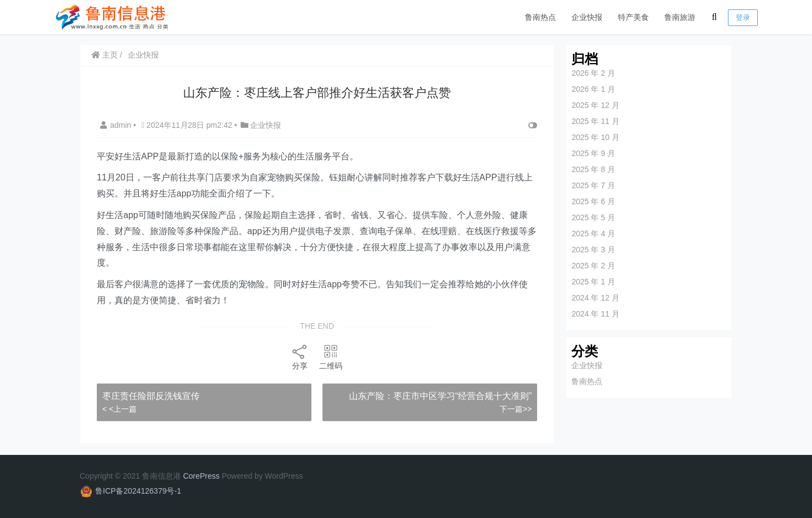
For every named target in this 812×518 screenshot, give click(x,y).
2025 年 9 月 (593, 153)
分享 (300, 357)
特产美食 (633, 17)
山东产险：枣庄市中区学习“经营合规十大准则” (441, 396)
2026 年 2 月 (593, 73)
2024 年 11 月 (595, 314)
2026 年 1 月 (593, 89)
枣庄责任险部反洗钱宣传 (151, 396)
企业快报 (587, 17)
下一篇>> (516, 409)
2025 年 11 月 (595, 121)
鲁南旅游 (680, 17)
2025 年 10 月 (595, 137)
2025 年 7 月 (593, 185)
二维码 (331, 357)
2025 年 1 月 (593, 282)
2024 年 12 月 (595, 298)
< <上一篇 (119, 409)
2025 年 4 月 (593, 234)
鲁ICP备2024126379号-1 (138, 491)
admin (117, 125)
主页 (105, 55)
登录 (743, 17)
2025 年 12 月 (595, 105)
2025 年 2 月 (593, 266)
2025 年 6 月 (593, 201)
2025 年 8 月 (593, 169)
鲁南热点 (540, 17)
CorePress (201, 476)
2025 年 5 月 (593, 217)
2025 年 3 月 (593, 250)
